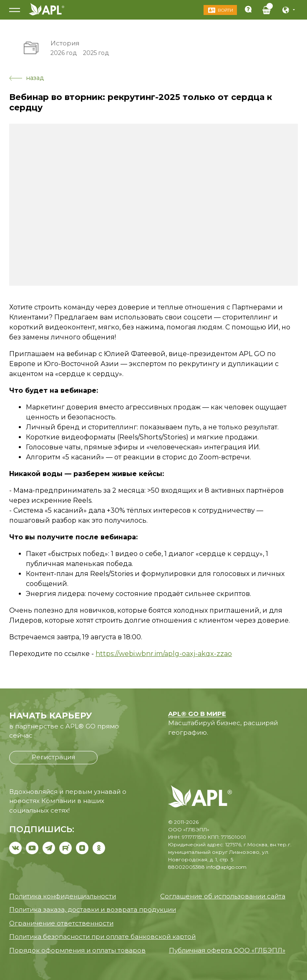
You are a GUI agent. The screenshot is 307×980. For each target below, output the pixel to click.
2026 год (64, 53)
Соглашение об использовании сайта (223, 896)
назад (26, 78)
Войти (225, 10)
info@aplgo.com (226, 867)
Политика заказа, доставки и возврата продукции (93, 909)
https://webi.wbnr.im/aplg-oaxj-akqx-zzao (164, 654)
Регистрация (53, 757)
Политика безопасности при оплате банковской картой (102, 936)
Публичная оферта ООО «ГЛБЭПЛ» (227, 950)
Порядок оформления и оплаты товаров (77, 950)
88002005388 (186, 867)
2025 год (96, 53)
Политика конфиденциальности (63, 896)
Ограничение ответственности (61, 923)
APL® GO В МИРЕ (197, 714)
